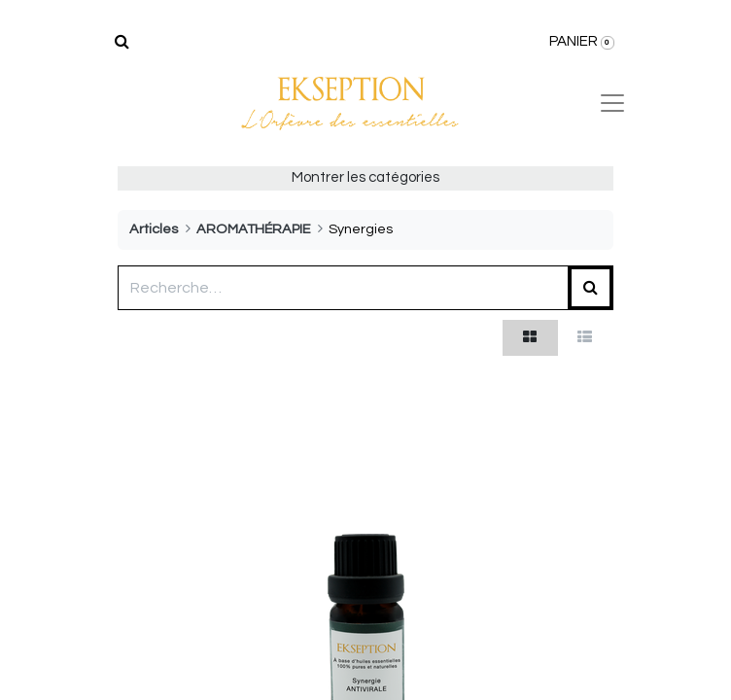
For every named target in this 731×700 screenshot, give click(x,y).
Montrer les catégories (365, 177)
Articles (154, 229)
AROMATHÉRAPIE (253, 229)
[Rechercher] (122, 42)
